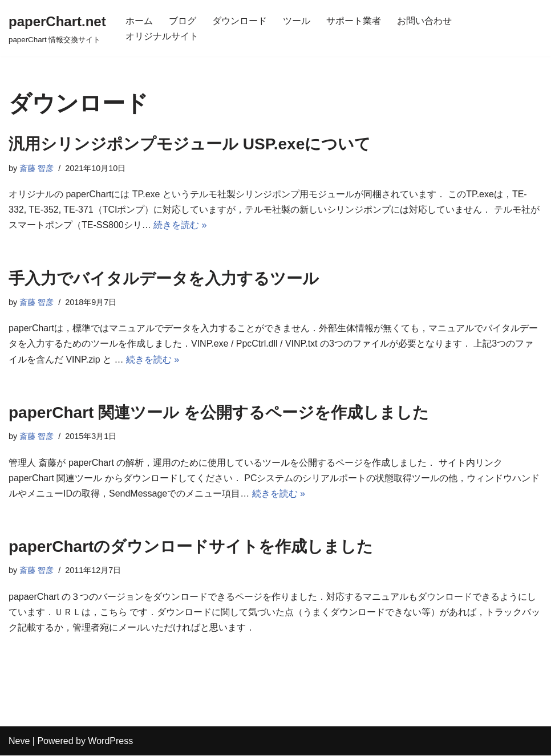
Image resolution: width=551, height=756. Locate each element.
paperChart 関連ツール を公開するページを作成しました (219, 412)
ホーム (139, 21)
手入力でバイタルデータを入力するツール (164, 279)
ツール (297, 21)
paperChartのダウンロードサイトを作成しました (191, 546)
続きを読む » (180, 225)
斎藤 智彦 (37, 168)
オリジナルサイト (162, 36)
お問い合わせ (424, 21)
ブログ (183, 21)
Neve (19, 741)
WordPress (110, 741)
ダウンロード (240, 21)
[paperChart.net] (57, 28)
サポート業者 (354, 21)
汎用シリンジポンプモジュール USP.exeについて (190, 144)
